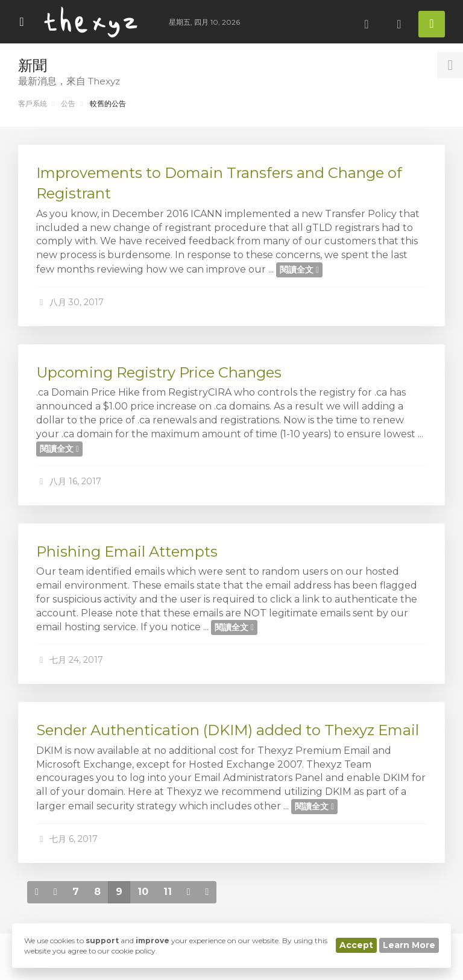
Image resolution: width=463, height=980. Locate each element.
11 (168, 892)
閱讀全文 (299, 270)
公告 (68, 103)
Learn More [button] (409, 945)
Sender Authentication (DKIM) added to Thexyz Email (228, 730)
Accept (356, 945)
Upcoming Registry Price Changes (159, 372)
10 (143, 892)
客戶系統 (33, 103)
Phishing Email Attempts (127, 552)
